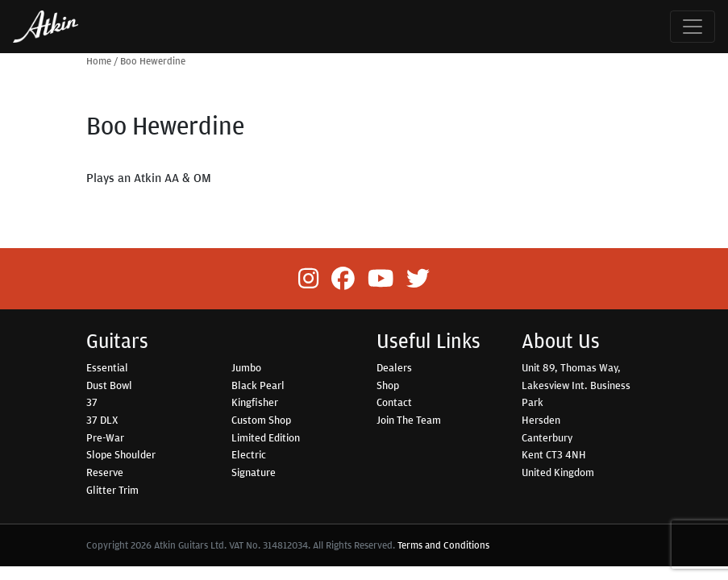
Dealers (394, 367)
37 (92, 402)
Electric (249, 454)
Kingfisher (255, 402)
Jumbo (246, 367)
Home (99, 61)
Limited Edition (266, 437)
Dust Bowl (109, 385)
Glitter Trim (112, 490)
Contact (394, 402)
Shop (388, 385)
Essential (107, 367)
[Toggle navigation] (693, 27)
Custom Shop (261, 420)
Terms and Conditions (443, 545)
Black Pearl (258, 385)
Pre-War (105, 437)
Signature (254, 472)
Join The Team (409, 420)
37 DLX (102, 420)
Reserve (105, 472)
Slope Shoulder (121, 454)
